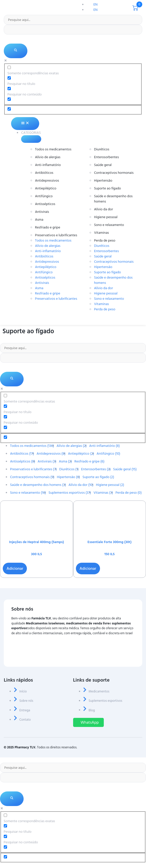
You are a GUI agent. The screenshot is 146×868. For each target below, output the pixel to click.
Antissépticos (45, 204)
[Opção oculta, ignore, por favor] (9, 109)
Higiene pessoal (106, 217)
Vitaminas (101, 233)
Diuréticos (102, 149)
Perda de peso (105, 240)
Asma (39, 220)
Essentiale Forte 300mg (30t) (109, 542)
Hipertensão (103, 180)
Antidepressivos (47, 180)
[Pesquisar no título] (9, 78)
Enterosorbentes (106, 157)
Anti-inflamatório (48, 165)
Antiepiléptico (46, 188)
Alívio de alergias (48, 157)
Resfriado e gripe (47, 227)
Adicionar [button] (15, 569)
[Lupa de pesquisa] (16, 51)
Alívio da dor (103, 209)
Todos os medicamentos (53, 149)
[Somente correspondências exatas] (9, 67)
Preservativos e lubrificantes (56, 235)
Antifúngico (44, 196)
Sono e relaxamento (109, 225)
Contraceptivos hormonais (114, 173)
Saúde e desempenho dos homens (113, 199)
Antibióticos (44, 173)
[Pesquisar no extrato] (9, 99)
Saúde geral (103, 165)
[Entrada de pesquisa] (73, 20)
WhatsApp (90, 722)
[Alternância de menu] (25, 124)
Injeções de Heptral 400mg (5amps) (36, 542)
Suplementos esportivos (70, 493)
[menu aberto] (141, 323)
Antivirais (42, 212)
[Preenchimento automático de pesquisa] (73, 30)
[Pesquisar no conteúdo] (9, 89)
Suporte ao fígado (107, 188)
